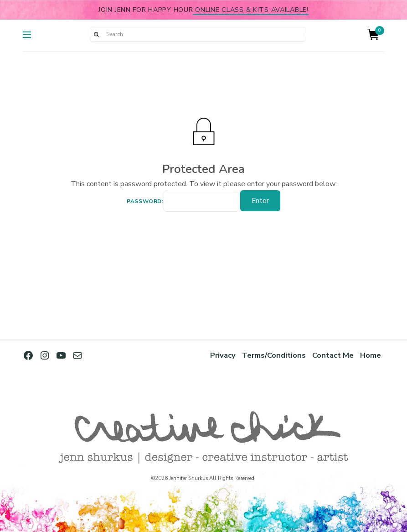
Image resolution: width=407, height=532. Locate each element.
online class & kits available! (250, 10)
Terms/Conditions (274, 355)
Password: (182, 201)
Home (371, 355)
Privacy (223, 355)
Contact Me (333, 355)
